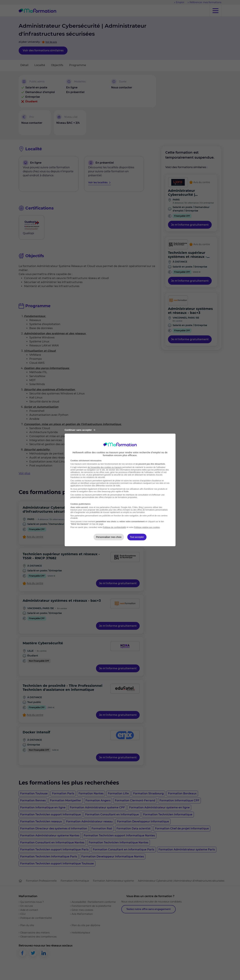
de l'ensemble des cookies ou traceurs (105, 467)
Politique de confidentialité (114, 527)
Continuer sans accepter (80, 430)
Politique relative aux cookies (147, 527)
